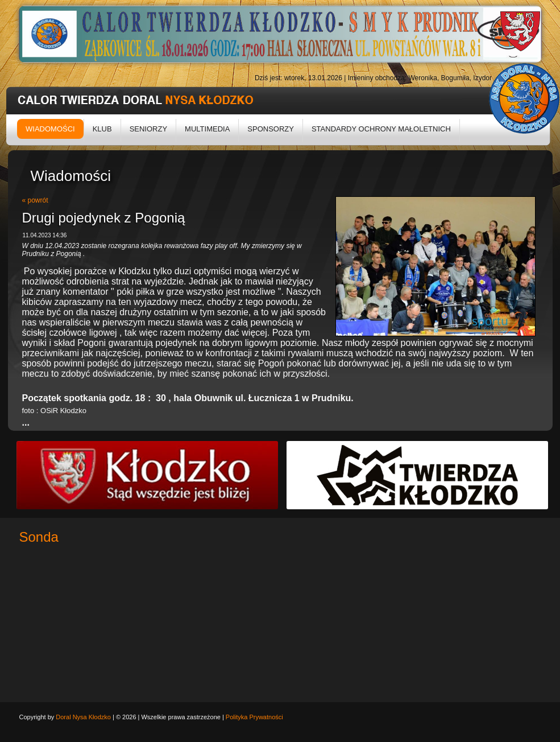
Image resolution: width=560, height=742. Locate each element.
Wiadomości (50, 129)
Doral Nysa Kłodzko (83, 717)
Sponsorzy (271, 129)
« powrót (35, 200)
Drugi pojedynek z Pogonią (104, 218)
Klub (102, 129)
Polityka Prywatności (254, 717)
